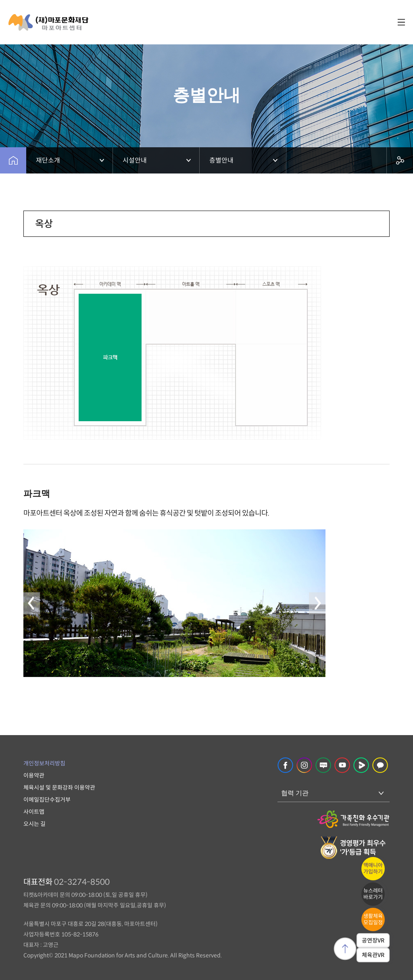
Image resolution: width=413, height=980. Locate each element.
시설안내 (135, 160)
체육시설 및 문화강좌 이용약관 (59, 788)
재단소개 (48, 160)
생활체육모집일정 (373, 919)
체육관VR (373, 955)
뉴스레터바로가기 (373, 894)
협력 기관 (295, 793)
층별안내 (221, 160)
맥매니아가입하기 (373, 868)
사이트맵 (34, 812)
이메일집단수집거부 (47, 800)
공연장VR (373, 940)
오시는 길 (34, 824)
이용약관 (34, 775)
